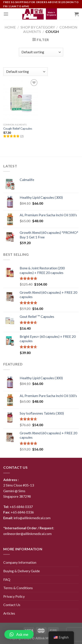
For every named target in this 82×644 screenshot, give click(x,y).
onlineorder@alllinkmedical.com (27, 534)
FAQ (7, 579)
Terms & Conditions (18, 588)
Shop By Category (38, 27)
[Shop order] (41, 52)
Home (10, 27)
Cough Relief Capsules (18, 129)
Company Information (20, 562)
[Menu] (6, 14)
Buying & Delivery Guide (22, 571)
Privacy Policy (14, 596)
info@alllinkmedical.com (32, 518)
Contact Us (12, 605)
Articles (9, 613)
